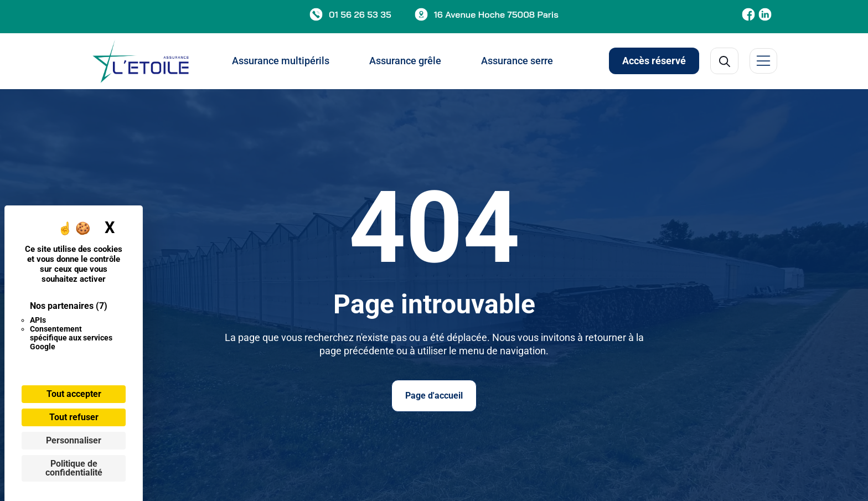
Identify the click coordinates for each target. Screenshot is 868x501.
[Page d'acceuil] (141, 61)
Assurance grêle (405, 61)
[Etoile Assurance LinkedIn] (765, 14)
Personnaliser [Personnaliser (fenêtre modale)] (74, 440)
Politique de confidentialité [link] (74, 468)
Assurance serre (517, 61)
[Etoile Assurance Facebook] (748, 14)
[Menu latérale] (763, 61)
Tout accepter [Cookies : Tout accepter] (74, 394)
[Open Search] (724, 61)
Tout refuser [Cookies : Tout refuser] (74, 417)
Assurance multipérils (281, 61)
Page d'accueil (434, 396)
